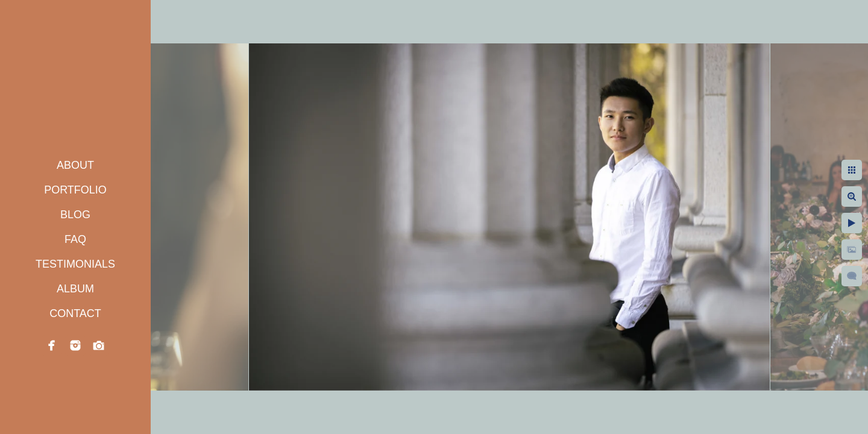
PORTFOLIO (75, 190)
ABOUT (75, 165)
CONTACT (75, 313)
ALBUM (75, 289)
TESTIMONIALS (75, 264)
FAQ (75, 239)
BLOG (75, 215)
